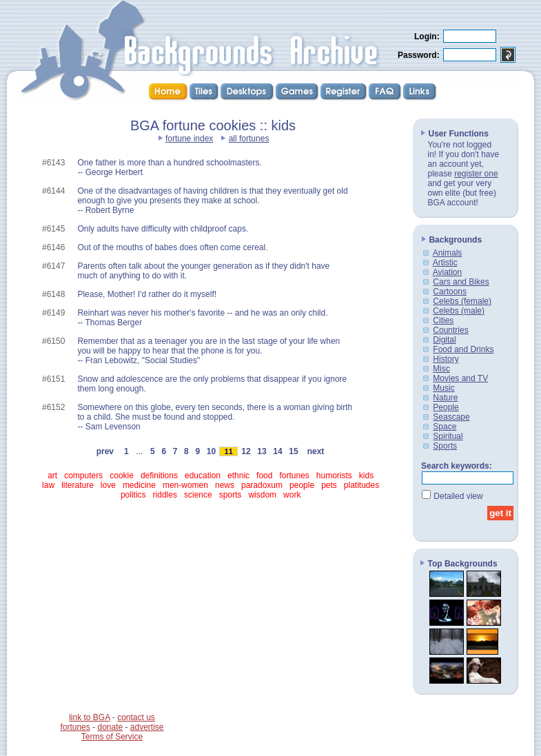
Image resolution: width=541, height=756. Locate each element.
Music (443, 388)
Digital (444, 340)
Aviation (447, 272)
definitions (159, 476)
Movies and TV (460, 378)
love (108, 485)
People (446, 407)
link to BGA (89, 717)
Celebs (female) (462, 301)
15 (294, 451)
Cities (443, 320)
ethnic (238, 476)
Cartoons (450, 292)
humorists (334, 476)
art (52, 476)
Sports (445, 446)
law (48, 485)
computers (83, 476)
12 (246, 451)
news (225, 485)
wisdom (262, 495)
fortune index (189, 139)
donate (110, 727)
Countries (450, 330)
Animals (448, 253)
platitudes (361, 485)
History (446, 359)
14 (278, 451)
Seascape (451, 417)
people (302, 485)
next (316, 451)
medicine (139, 485)
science (198, 495)
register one (476, 174)
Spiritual (448, 436)
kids (366, 476)
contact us (136, 717)
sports (231, 495)
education (203, 476)
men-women (185, 485)
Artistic (445, 263)
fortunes (294, 476)
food (264, 476)
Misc (441, 369)
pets (329, 485)
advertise (147, 727)
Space (445, 427)
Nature (445, 398)
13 (262, 451)
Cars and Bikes (461, 282)
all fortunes (249, 139)
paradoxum (262, 485)
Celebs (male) (459, 311)
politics (133, 495)
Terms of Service (112, 737)
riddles (165, 495)
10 (211, 451)
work (292, 495)
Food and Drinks (463, 349)
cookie (122, 476)
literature (78, 485)
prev (105, 451)
